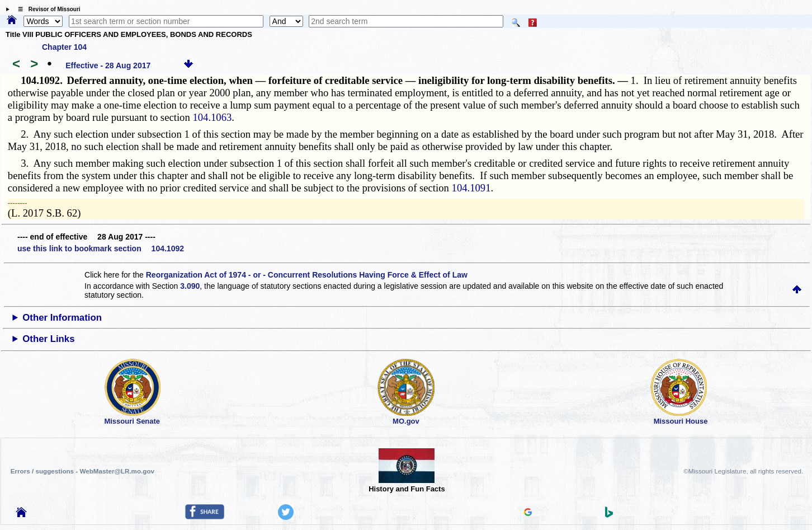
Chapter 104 (64, 47)
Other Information (62, 318)
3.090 (190, 286)
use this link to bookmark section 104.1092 (101, 248)
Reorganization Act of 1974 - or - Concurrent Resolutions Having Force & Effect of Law (307, 275)
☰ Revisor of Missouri (46, 9)
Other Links (48, 339)
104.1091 (471, 188)
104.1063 (212, 117)
